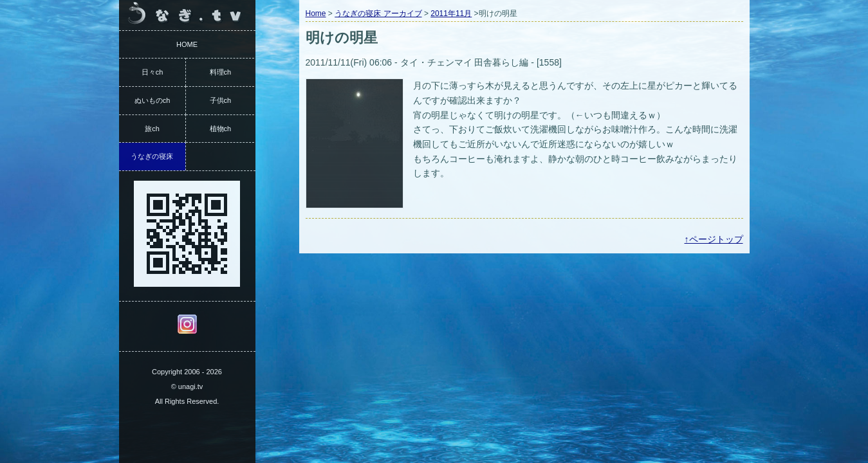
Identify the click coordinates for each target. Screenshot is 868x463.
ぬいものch (152, 100)
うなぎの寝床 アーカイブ (378, 14)
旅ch (152, 129)
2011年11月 (451, 14)
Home (316, 14)
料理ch (221, 72)
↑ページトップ (714, 239)
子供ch (221, 100)
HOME (187, 44)
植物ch (221, 129)
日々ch (152, 72)
